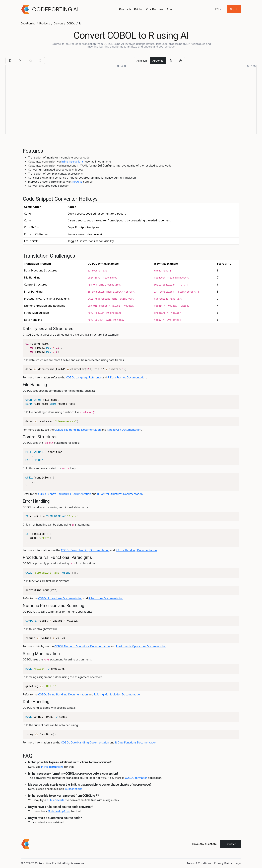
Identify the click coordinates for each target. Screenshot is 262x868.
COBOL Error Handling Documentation (85, 550)
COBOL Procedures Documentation (60, 598)
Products (125, 9)
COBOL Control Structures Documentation (65, 494)
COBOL (71, 24)
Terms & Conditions (199, 863)
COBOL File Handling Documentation (78, 430)
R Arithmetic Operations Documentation (141, 646)
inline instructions (73, 162)
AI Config (158, 61)
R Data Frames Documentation (127, 377)
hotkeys (77, 182)
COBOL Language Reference (84, 377)
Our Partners (155, 9)
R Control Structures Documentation (120, 494)
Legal (238, 863)
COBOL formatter (136, 778)
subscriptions (74, 789)
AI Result (142, 61)
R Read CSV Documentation (124, 430)
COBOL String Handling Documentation (63, 694)
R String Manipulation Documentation (118, 694)
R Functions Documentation (106, 598)
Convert (58, 24)
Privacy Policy (223, 863)
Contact (231, 844)
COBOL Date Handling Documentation (85, 742)
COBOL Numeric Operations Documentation (82, 646)
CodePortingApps (59, 811)
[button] (234, 9)
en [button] (217, 9)
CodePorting (28, 24)
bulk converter (56, 800)
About (170, 9)
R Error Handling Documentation (136, 550)
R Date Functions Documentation (136, 742)
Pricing (139, 9)
